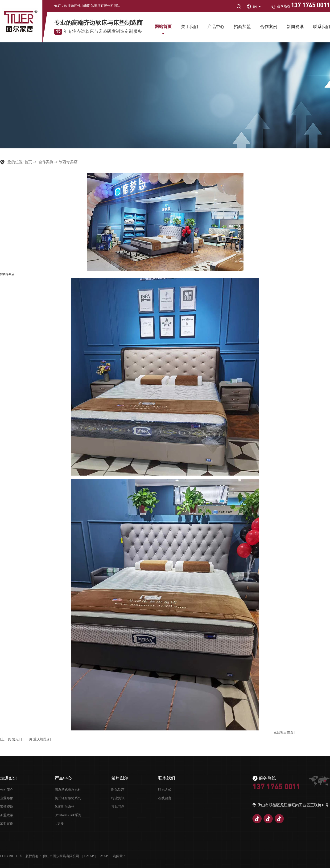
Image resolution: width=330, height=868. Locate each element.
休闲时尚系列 (65, 807)
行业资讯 (118, 798)
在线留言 (165, 798)
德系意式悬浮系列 (68, 790)
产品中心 (216, 27)
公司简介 (7, 790)
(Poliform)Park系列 (68, 815)
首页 (28, 162)
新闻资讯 (295, 27)
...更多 (59, 824)
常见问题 (118, 807)
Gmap (89, 856)
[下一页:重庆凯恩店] (36, 739)
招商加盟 (242, 27)
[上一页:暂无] (10, 739)
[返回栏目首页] (284, 732)
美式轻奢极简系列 (68, 798)
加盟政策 (7, 815)
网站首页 (163, 27)
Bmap (103, 856)
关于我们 (190, 27)
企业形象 (7, 798)
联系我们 (322, 27)
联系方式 (165, 790)
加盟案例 (7, 824)
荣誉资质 (7, 807)
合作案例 (269, 27)
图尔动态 (118, 790)
